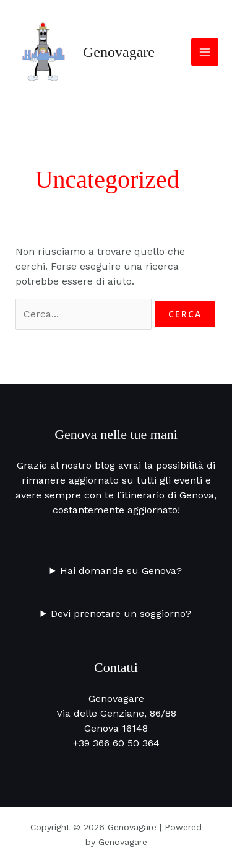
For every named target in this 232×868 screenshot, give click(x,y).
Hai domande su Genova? (121, 571)
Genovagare (119, 52)
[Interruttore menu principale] (205, 52)
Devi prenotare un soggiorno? (121, 613)
